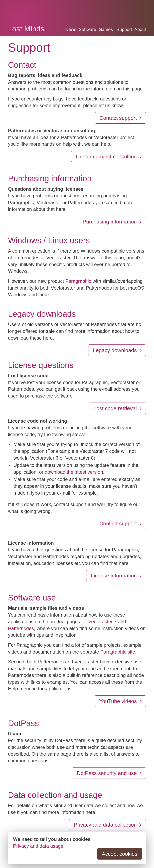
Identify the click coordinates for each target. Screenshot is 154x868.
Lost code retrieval (118, 408)
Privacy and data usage (38, 846)
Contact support (121, 118)
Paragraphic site (118, 652)
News (71, 29)
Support (124, 29)
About (140, 29)
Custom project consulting (109, 157)
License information (117, 576)
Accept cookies (120, 854)
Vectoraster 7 (102, 622)
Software (87, 29)
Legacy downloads (118, 350)
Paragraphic (78, 281)
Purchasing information (112, 222)
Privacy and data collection (108, 825)
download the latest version (74, 472)
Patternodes (21, 628)
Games (106, 29)
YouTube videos (121, 701)
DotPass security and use (110, 773)
